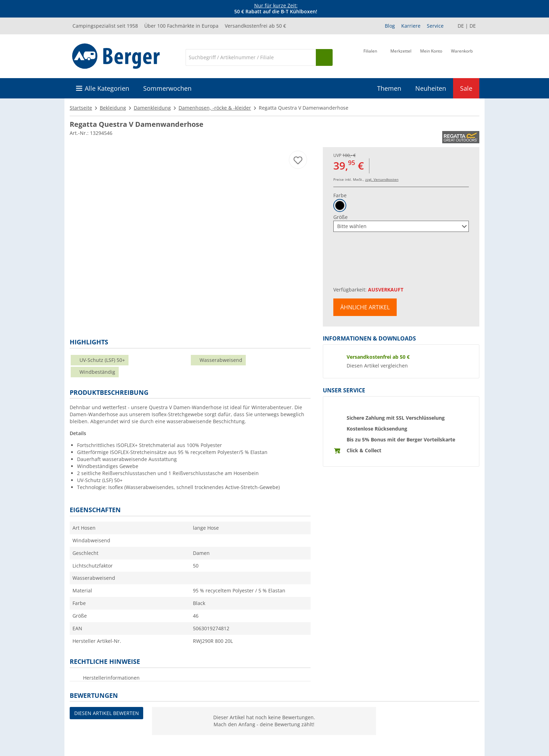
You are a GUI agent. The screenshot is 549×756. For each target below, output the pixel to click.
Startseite (81, 108)
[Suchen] (324, 57)
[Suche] (251, 57)
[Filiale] (370, 57)
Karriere (411, 26)
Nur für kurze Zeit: (276, 5)
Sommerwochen (167, 88)
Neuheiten (431, 88)
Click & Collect (364, 450)
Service (435, 26)
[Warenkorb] (462, 57)
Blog (390, 26)
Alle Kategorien (107, 88)
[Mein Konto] (431, 57)
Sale (466, 88)
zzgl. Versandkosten (382, 179)
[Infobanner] (276, 9)
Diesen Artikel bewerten (107, 713)
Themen (389, 88)
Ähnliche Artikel (365, 307)
